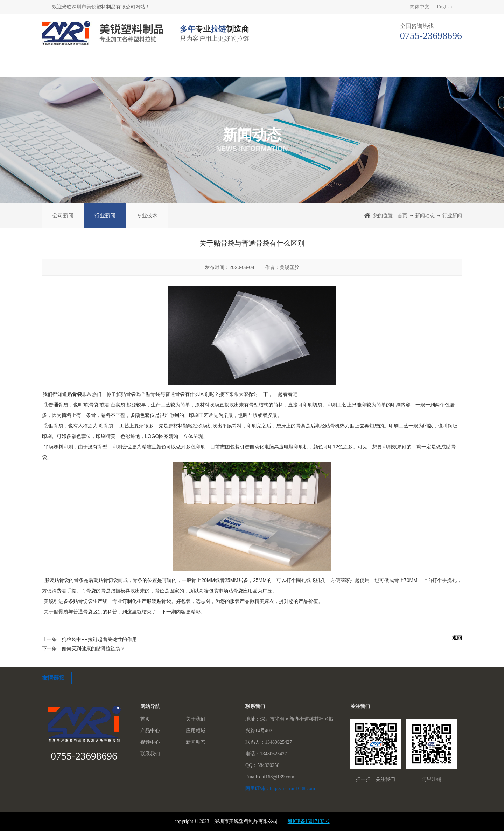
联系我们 (432, 66)
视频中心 (312, 66)
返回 (457, 638)
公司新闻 (63, 215)
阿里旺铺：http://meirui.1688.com (280, 788)
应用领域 (252, 66)
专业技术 (147, 215)
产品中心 (192, 66)
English (444, 7)
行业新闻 (105, 215)
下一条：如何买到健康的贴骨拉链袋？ (84, 648)
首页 (69, 66)
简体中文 (420, 7)
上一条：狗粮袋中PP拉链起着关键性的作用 (89, 639)
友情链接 (53, 678)
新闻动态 (372, 66)
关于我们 (132, 66)
